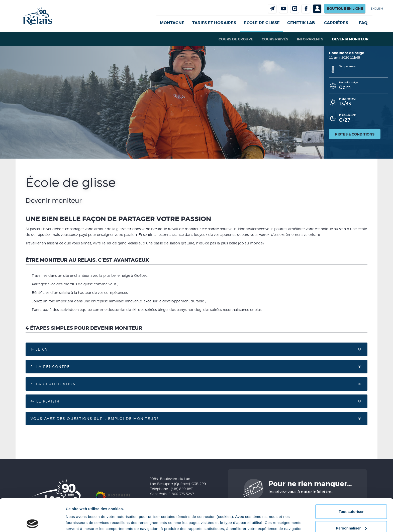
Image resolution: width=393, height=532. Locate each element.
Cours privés (275, 39)
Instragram (295, 9)
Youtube (283, 9)
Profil (317, 9)
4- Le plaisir (45, 401)
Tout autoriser (351, 479)
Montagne (172, 23)
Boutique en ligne (345, 9)
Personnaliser (351, 495)
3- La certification (53, 384)
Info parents (310, 39)
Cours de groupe (236, 39)
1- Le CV (39, 349)
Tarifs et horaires (214, 23)
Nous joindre (272, 9)
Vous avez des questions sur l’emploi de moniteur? (95, 418)
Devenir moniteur (350, 39)
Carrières (336, 23)
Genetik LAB (301, 23)
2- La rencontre (50, 367)
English (377, 9)
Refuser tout (351, 512)
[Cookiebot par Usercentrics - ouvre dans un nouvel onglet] (32, 522)
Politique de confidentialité (219, 508)
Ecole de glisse (262, 23)
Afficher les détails (83, 522)
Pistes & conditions (355, 134)
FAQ (363, 23)
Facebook (306, 9)
